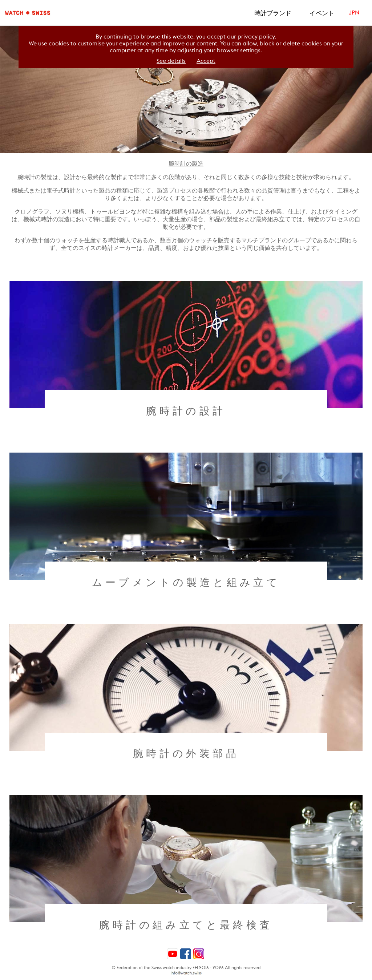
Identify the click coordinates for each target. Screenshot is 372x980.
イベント (322, 13)
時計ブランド (273, 13)
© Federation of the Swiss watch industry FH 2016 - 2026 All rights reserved (186, 967)
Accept (206, 61)
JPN (354, 13)
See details (171, 61)
